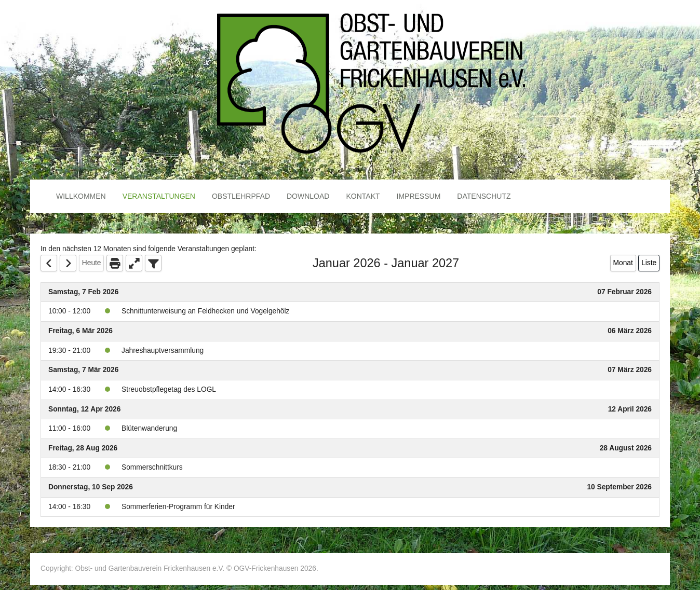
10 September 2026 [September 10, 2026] (619, 487)
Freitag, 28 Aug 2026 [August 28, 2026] (83, 448)
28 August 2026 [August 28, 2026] (626, 448)
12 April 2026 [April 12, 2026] (630, 409)
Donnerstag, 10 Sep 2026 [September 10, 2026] (91, 487)
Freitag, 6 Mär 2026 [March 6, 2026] (80, 331)
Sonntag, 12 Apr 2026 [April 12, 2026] (84, 409)
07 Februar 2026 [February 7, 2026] (624, 292)
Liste (649, 263)
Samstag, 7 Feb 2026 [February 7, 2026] (83, 292)
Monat (623, 263)
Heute (92, 263)
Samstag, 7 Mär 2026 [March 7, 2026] (83, 370)
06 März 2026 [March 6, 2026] (630, 331)
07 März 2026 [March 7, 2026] (630, 370)
